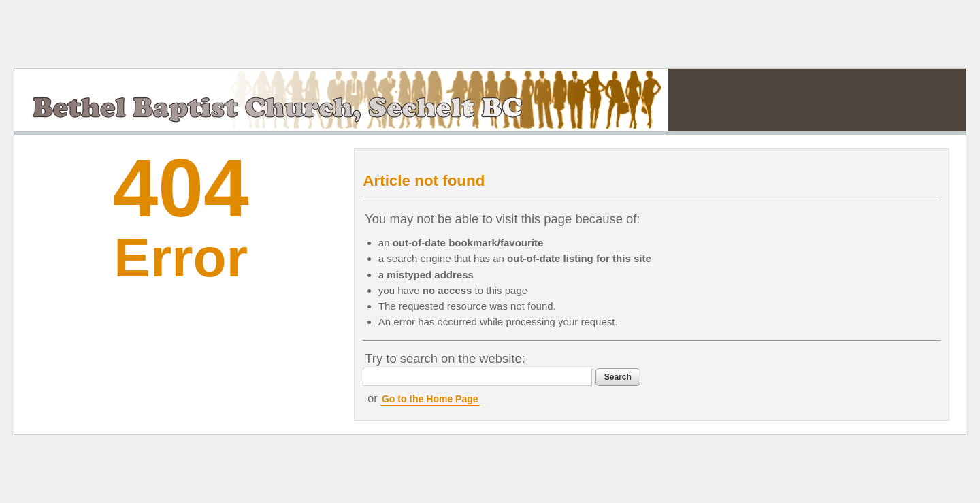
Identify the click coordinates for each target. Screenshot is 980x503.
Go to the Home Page (430, 399)
